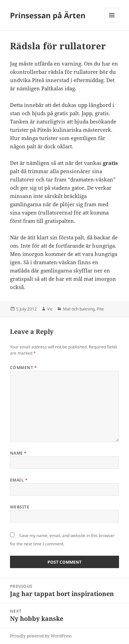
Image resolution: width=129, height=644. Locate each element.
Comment (23, 368)
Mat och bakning (79, 309)
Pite (100, 309)
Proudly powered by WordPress (41, 636)
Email (19, 480)
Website (20, 507)
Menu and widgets (112, 22)
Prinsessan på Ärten (48, 15)
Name (18, 453)
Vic (50, 309)
